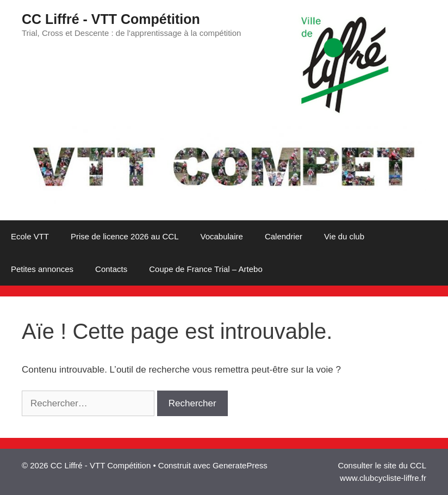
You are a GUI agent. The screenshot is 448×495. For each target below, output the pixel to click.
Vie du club (344, 236)
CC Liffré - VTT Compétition (111, 19)
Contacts (111, 269)
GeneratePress (240, 465)
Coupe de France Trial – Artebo (206, 269)
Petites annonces (42, 269)
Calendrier (284, 236)
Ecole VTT (30, 236)
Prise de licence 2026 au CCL (125, 236)
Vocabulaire (221, 236)
